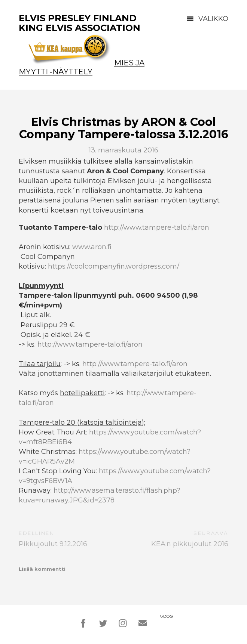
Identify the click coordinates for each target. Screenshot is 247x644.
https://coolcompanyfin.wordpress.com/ (114, 266)
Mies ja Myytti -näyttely (82, 67)
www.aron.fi (92, 247)
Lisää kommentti (42, 569)
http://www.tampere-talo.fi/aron (157, 227)
